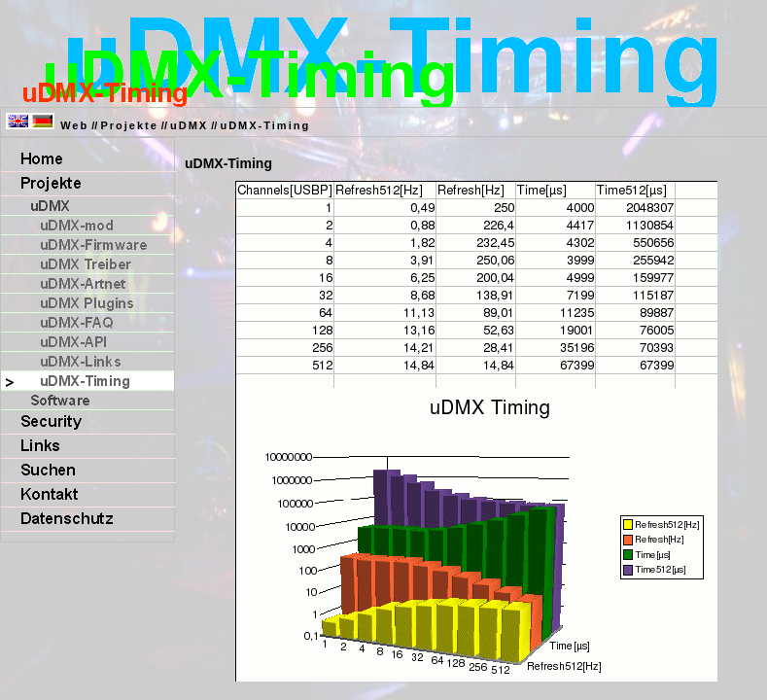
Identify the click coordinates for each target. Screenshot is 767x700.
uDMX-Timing (265, 125)
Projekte (129, 125)
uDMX (189, 125)
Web (74, 125)
